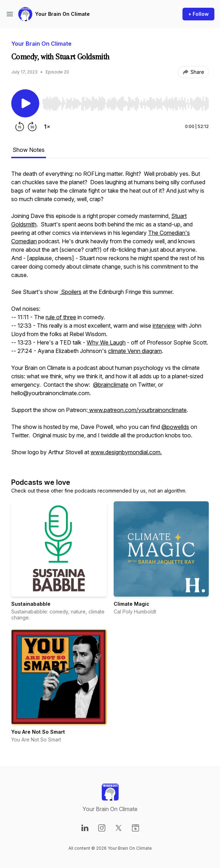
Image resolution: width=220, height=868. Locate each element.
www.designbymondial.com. (126, 452)
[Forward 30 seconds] (32, 127)
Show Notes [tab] (29, 150)
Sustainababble (31, 604)
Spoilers (71, 292)
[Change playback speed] (47, 127)
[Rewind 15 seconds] (20, 127)
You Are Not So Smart (38, 732)
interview (164, 326)
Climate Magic (132, 604)
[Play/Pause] (25, 103)
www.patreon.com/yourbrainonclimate (137, 410)
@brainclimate (111, 385)
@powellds (175, 427)
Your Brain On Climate (62, 14)
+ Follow (198, 14)
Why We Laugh (106, 342)
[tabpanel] (110, 316)
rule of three (61, 317)
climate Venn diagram (135, 351)
